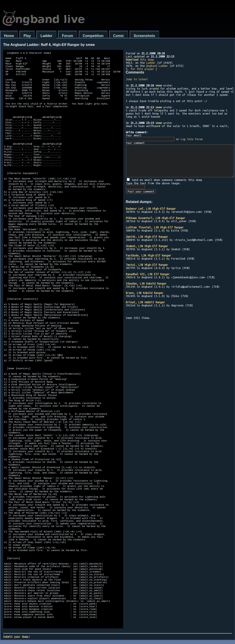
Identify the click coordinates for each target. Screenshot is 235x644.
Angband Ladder (157, 66)
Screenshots (144, 36)
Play (27, 36)
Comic (119, 36)
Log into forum (192, 139)
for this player (142, 69)
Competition (93, 36)
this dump (140, 59)
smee (159, 85)
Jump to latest (137, 79)
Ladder (46, 36)
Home (9, 36)
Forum (68, 36)
